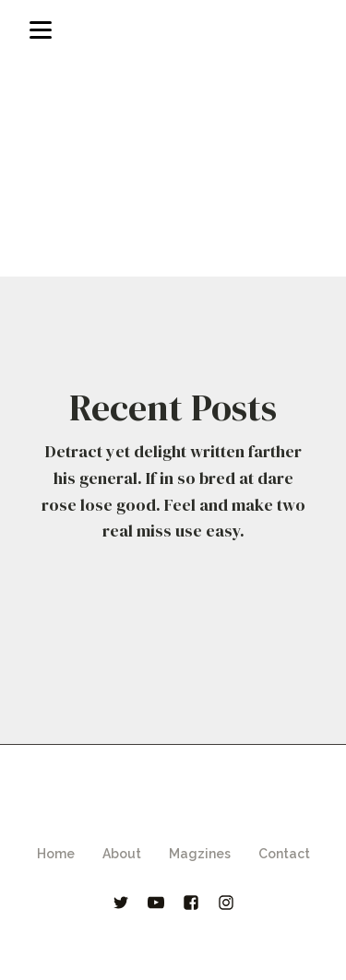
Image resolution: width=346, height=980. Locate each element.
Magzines (200, 854)
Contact (284, 854)
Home (56, 854)
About (122, 854)
